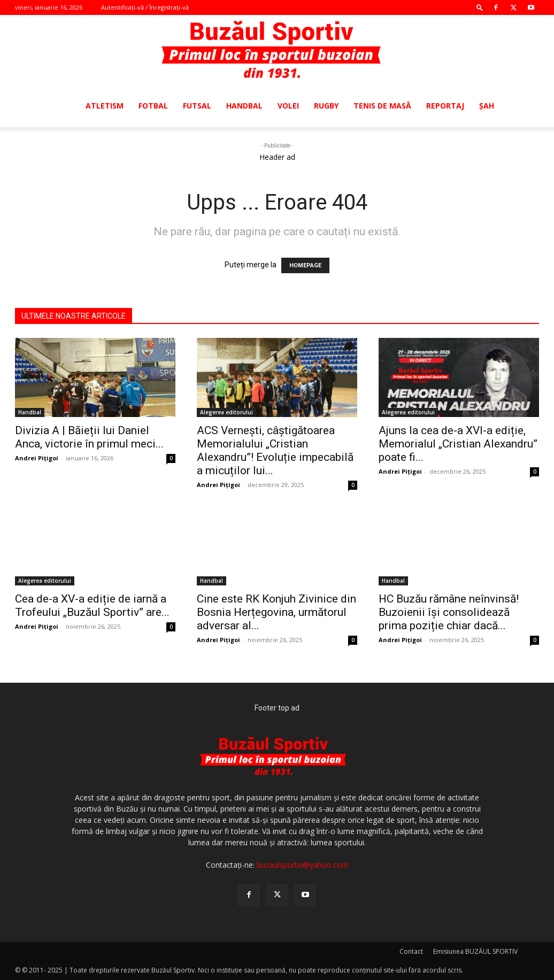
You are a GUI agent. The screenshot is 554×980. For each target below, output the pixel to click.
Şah (487, 106)
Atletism (105, 106)
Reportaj (445, 106)
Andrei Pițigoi (37, 458)
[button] (480, 7)
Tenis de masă (382, 106)
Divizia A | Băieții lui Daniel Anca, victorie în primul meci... (89, 437)
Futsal (197, 106)
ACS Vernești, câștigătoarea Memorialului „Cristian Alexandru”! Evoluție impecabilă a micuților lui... (275, 450)
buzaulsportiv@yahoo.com (303, 865)
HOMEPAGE (305, 265)
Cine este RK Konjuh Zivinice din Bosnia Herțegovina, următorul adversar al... (276, 612)
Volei (288, 106)
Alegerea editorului (226, 412)
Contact (411, 951)
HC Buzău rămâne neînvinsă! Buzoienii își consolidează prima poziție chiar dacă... (449, 612)
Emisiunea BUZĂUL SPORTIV (475, 951)
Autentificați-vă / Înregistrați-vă (145, 7)
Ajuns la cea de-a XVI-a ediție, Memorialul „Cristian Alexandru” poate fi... (458, 444)
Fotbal (153, 106)
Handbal (244, 106)
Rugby (326, 106)
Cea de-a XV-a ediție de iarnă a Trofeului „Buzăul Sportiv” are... (92, 605)
